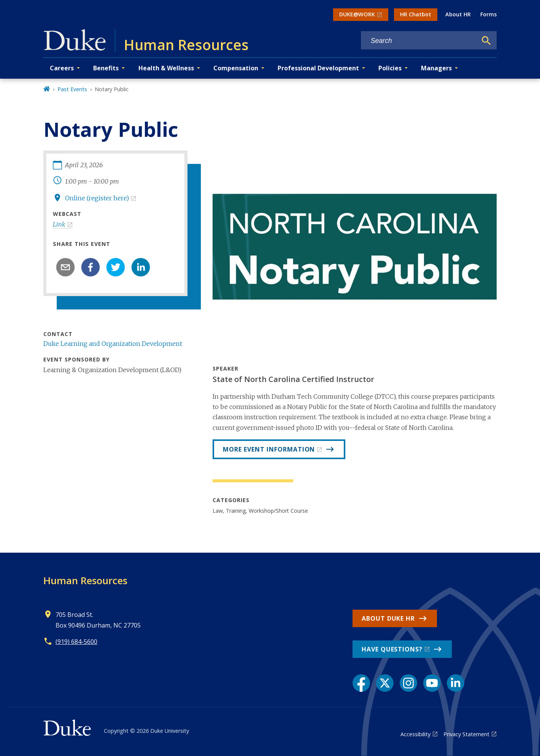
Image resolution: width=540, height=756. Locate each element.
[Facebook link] (361, 683)
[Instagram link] (408, 683)
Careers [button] (62, 68)
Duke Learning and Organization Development (113, 344)
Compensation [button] (236, 68)
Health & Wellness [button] (166, 68)
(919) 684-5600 (76, 642)
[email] (65, 267)
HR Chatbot (416, 14)
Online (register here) (97, 198)
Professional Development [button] (318, 68)
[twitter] (116, 267)
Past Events (72, 89)
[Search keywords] (419, 41)
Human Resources (85, 580)
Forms (488, 14)
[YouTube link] (432, 683)
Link (59, 224)
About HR (458, 14)
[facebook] (91, 267)
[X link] (385, 683)
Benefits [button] (106, 68)
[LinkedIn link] (456, 683)
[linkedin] (141, 267)
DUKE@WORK (357, 14)
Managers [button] (436, 68)
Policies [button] (390, 68)
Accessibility (415, 734)
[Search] (486, 41)
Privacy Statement (466, 734)
